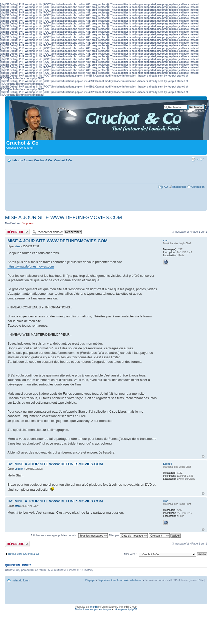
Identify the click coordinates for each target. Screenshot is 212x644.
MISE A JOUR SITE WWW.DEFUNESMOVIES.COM (63, 217)
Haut (203, 456)
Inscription (179, 187)
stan (17, 246)
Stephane (28, 223)
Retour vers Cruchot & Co (24, 554)
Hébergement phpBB (125, 609)
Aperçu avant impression (193, 159)
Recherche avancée (192, 111)
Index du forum (22, 160)
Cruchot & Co (43, 160)
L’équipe (90, 580)
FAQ (165, 187)
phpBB (94, 607)
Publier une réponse (17, 232)
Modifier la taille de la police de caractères (201, 159)
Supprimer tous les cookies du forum (120, 580)
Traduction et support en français (93, 609)
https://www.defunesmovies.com (31, 266)
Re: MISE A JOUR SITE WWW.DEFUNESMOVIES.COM (55, 464)
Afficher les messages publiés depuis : (69, 535)
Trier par (128, 535)
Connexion (198, 187)
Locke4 (19, 469)
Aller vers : (130, 554)
